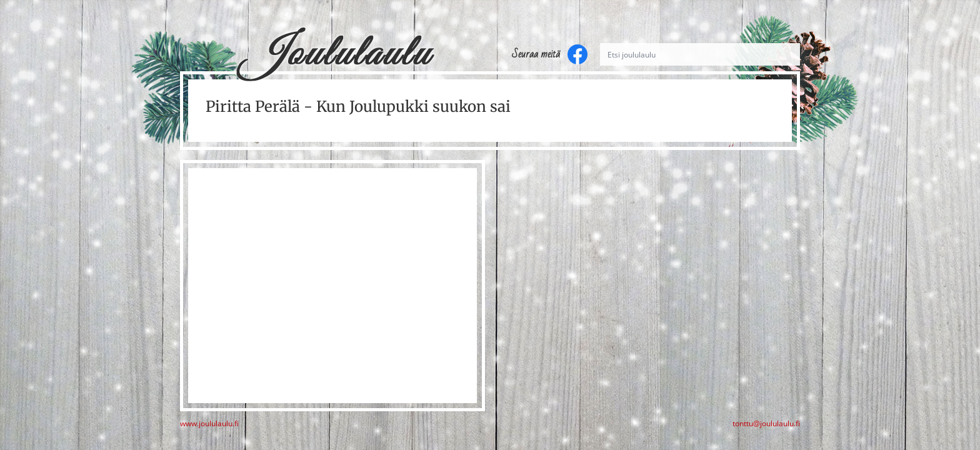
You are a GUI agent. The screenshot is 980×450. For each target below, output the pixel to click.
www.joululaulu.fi (209, 424)
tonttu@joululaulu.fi (766, 424)
